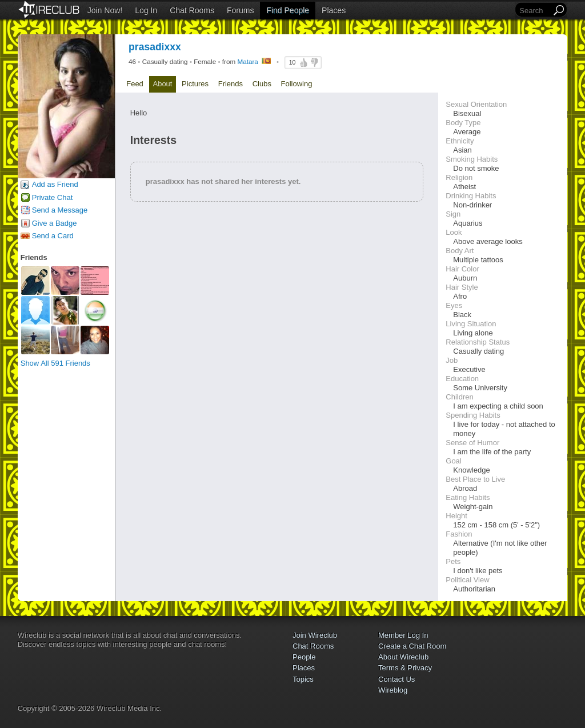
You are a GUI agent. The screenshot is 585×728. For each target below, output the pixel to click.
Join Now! (105, 10)
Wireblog (393, 690)
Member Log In (403, 635)
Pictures (195, 84)
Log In (146, 10)
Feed (135, 84)
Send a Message (60, 210)
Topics (303, 679)
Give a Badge (55, 223)
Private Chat (53, 197)
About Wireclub (403, 657)
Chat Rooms (192, 10)
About (162, 84)
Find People (288, 10)
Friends (231, 84)
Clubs (262, 84)
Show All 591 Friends (55, 363)
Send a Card (53, 236)
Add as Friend (55, 184)
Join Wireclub (315, 635)
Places (334, 10)
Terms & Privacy (405, 668)
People (304, 657)
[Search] (534, 11)
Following (297, 84)
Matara (247, 61)
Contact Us (396, 679)
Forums (240, 10)
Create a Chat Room (412, 646)
